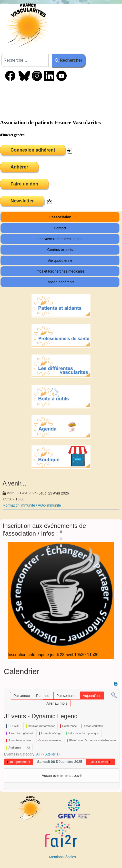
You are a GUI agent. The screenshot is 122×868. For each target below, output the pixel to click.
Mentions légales (62, 857)
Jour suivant (100, 762)
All (38, 754)
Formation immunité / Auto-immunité (32, 505)
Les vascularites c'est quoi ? (60, 239)
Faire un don (24, 184)
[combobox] (25, 60)
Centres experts (60, 250)
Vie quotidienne (60, 260)
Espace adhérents (60, 282)
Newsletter (22, 201)
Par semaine (67, 696)
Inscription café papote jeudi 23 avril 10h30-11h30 (53, 655)
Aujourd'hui (92, 696)
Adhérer (19, 167)
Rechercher (69, 60)
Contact (60, 228)
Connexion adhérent (33, 150)
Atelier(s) (53, 754)
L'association (60, 217)
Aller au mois (57, 703)
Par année (22, 696)
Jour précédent (20, 762)
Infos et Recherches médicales (60, 271)
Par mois (43, 696)
